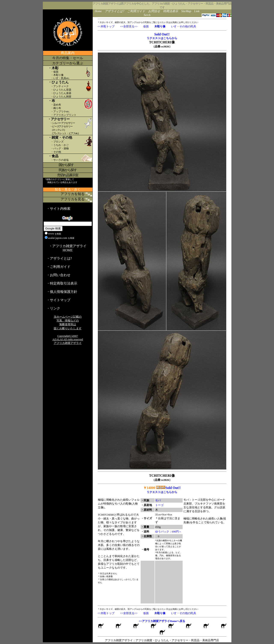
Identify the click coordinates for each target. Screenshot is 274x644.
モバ (158, 500)
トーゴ (159, 505)
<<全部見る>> (129, 26)
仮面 (146, 26)
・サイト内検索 (58, 209)
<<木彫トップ (106, 26)
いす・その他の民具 (184, 26)
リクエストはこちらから (162, 38)
